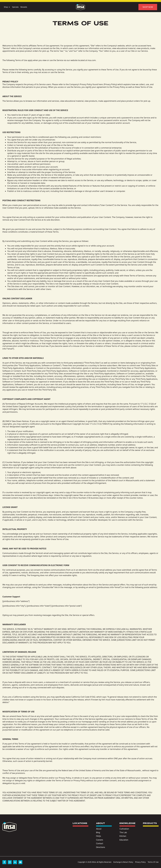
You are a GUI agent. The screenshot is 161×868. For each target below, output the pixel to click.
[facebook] (4, 862)
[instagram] (10, 862)
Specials (15, 7)
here (149, 46)
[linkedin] (15, 862)
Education (124, 840)
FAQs (99, 836)
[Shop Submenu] (9, 7)
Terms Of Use (153, 862)
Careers (100, 840)
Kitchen (123, 836)
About (99, 829)
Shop (6, 7)
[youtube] (20, 862)
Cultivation (124, 829)
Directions (101, 847)
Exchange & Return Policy (123, 862)
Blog (98, 832)
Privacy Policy (110, 84)
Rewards (24, 7)
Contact (100, 843)
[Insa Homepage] (80, 7)
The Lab (123, 832)
